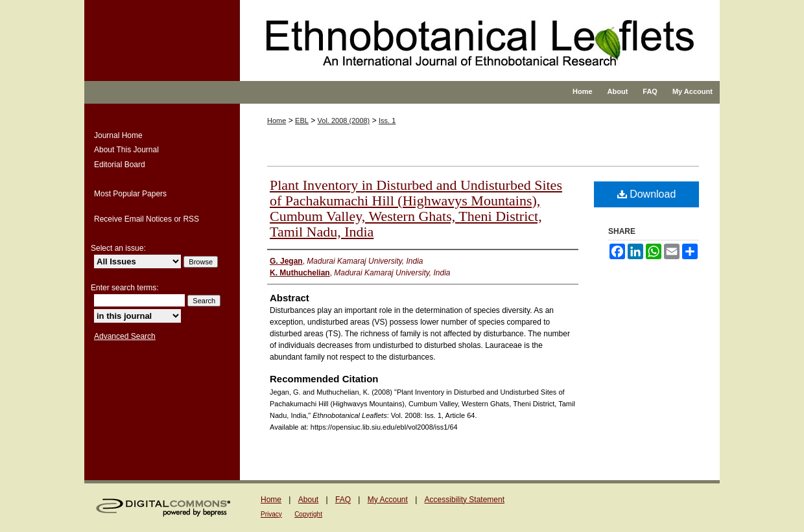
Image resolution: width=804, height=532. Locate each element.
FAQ (343, 500)
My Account (388, 500)
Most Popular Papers (130, 194)
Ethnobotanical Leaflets (444, 52)
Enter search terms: (125, 288)
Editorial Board (120, 165)
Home (277, 121)
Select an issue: (118, 248)
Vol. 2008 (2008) (344, 121)
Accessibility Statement (465, 500)
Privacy (271, 514)
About (308, 500)
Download (647, 194)
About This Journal (126, 150)
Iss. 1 (387, 121)
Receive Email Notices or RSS (147, 219)
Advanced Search (125, 336)
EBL (302, 121)
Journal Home (118, 135)
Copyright (308, 514)
